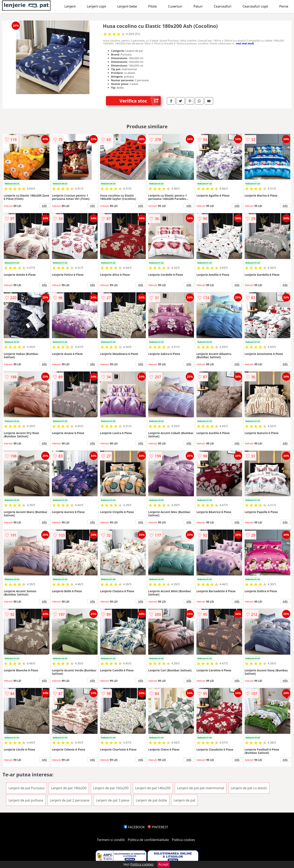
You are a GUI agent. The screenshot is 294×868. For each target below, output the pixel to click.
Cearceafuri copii (255, 6)
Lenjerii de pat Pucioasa (26, 788)
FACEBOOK (134, 827)
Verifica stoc (140, 101)
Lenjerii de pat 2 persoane (70, 800)
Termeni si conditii (111, 840)
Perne (284, 6)
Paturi (198, 6)
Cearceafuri (223, 6)
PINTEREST (158, 827)
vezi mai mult (245, 43)
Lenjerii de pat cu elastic (249, 788)
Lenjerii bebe (127, 6)
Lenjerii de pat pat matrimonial (200, 788)
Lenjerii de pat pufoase (26, 800)
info (44, 206)
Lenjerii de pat (184, 800)
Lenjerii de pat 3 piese (113, 800)
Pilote (153, 6)
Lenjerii (70, 6)
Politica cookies (184, 840)
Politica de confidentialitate (148, 840)
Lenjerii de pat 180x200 (69, 788)
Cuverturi (175, 6)
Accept (164, 864)
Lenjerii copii (96, 6)
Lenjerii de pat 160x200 (111, 788)
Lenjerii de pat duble (151, 800)
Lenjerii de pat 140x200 (153, 788)
